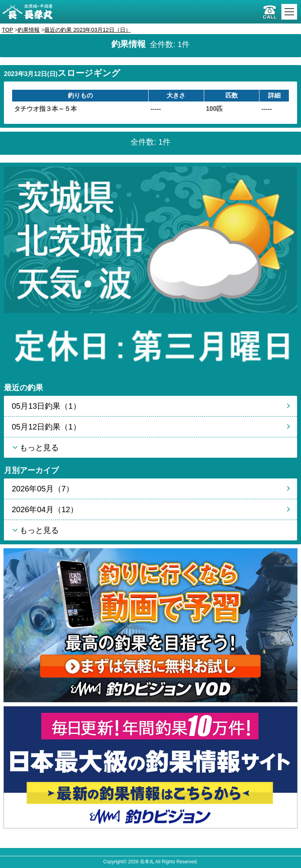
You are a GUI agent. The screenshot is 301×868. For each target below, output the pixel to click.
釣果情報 (29, 30)
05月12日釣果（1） (46, 427)
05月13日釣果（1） (46, 406)
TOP (7, 30)
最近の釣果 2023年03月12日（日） (87, 30)
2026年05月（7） (43, 489)
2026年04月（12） (45, 509)
